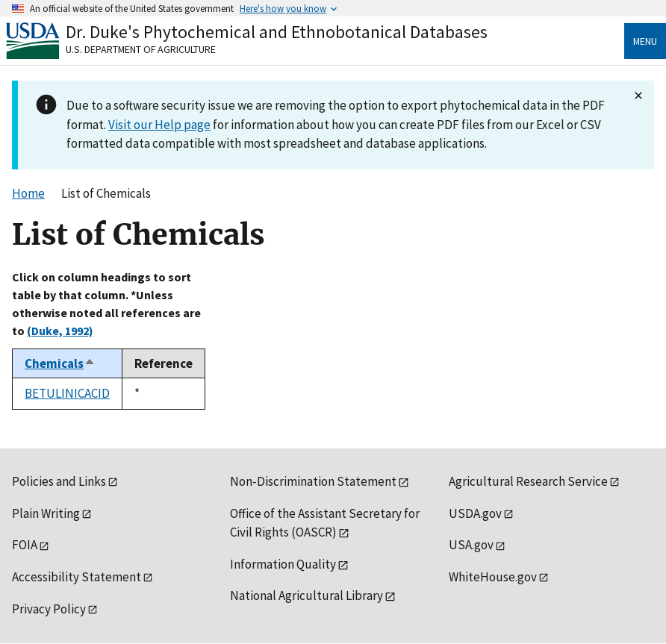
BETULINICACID (67, 393)
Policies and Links (59, 481)
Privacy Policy (49, 609)
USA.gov (471, 545)
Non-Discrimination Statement (313, 481)
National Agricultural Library (306, 595)
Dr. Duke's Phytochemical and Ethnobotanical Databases (277, 32)
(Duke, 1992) (60, 331)
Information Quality (283, 564)
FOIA (25, 545)
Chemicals (60, 363)
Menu (645, 41)
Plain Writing (46, 513)
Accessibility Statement (77, 577)
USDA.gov (475, 513)
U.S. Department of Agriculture (141, 49)
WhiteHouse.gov (493, 577)
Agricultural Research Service (528, 481)
